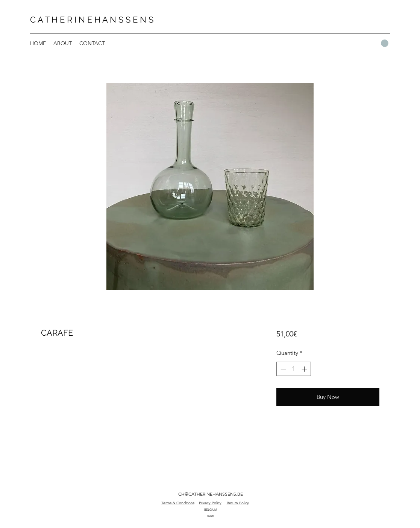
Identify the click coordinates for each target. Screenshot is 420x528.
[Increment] (305, 369)
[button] (385, 43)
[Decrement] (283, 369)
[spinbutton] (294, 369)
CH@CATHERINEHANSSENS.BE (211, 494)
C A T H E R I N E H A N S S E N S (92, 20)
